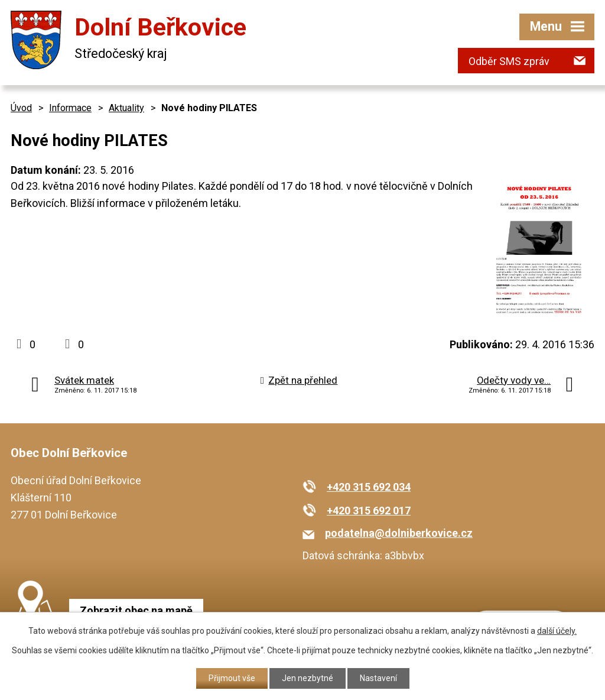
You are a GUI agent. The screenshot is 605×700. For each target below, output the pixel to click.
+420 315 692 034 (369, 487)
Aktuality (126, 108)
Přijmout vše (232, 678)
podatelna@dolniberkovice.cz (399, 533)
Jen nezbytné (308, 678)
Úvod (21, 108)
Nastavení (378, 678)
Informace (70, 108)
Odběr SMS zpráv (509, 61)
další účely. (557, 631)
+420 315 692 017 (369, 511)
